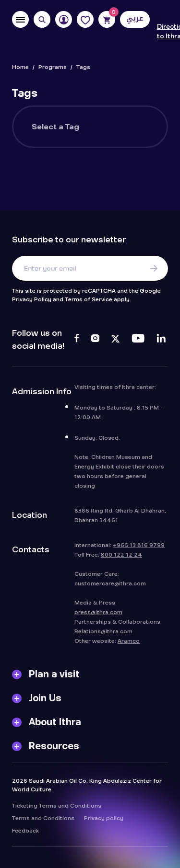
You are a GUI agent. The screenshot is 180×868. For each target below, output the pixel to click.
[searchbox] (125, 133)
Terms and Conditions (43, 821)
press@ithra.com (98, 615)
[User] (64, 19)
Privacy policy (104, 821)
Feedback (25, 833)
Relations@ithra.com (103, 634)
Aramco (129, 643)
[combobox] (123, 127)
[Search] (42, 19)
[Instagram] (95, 340)
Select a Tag (55, 127)
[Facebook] (77, 340)
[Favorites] (85, 19)
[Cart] (107, 19)
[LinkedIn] (161, 340)
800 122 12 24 (121, 557)
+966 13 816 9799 (139, 548)
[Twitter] (115, 340)
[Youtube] (138, 340)
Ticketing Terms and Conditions (57, 808)
